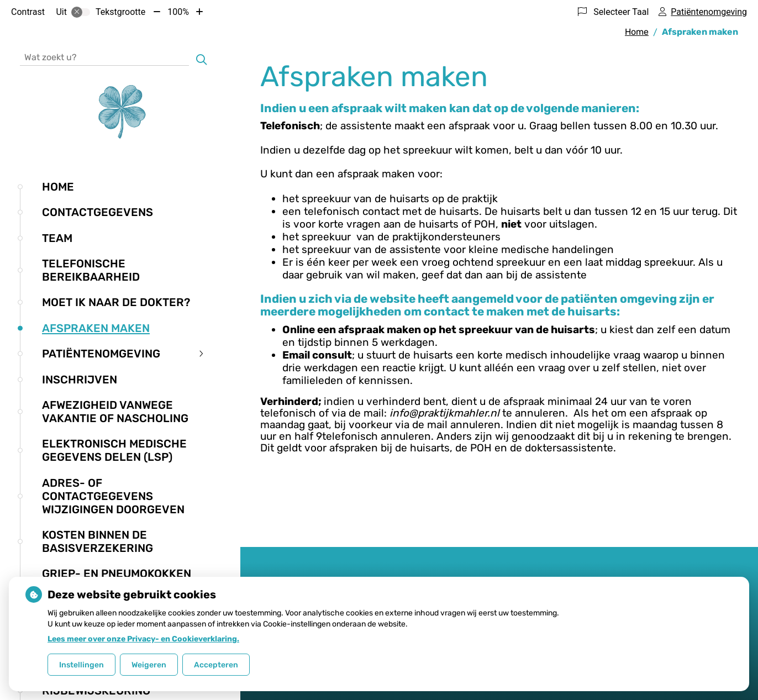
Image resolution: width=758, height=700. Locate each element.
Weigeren (149, 665)
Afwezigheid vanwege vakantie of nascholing (115, 412)
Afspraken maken (96, 328)
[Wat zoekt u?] (104, 57)
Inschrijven (80, 380)
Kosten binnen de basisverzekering (98, 541)
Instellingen (81, 665)
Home (58, 187)
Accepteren (216, 665)
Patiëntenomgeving (101, 354)
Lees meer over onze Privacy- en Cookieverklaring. (143, 639)
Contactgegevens (98, 212)
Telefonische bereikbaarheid (91, 270)
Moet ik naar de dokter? (116, 302)
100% (178, 12)
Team (57, 238)
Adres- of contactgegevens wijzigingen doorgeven (113, 496)
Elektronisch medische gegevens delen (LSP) (114, 450)
